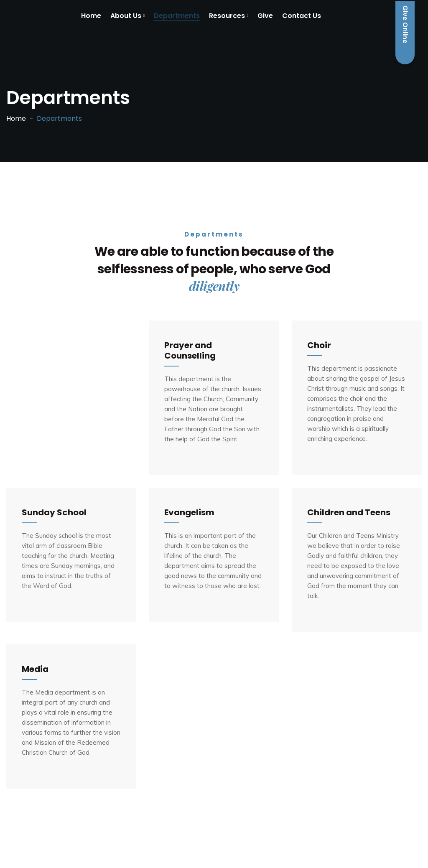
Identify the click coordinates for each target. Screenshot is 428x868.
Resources (227, 16)
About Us (126, 16)
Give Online (405, 33)
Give (265, 16)
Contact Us (302, 16)
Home (91, 16)
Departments (177, 16)
